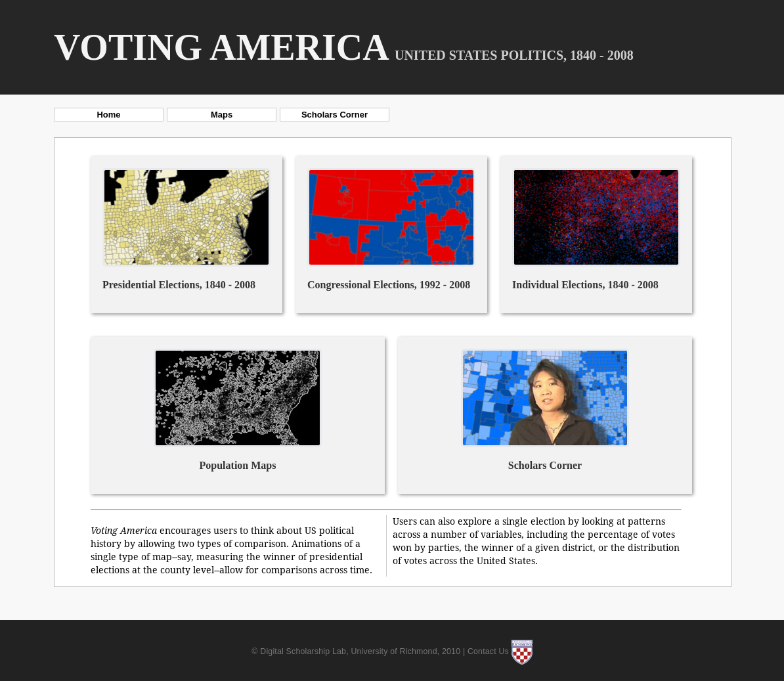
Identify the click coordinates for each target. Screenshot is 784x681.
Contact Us (488, 651)
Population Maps (238, 465)
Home (108, 115)
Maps (222, 115)
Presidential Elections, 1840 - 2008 (179, 285)
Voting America (222, 47)
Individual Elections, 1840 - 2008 (585, 285)
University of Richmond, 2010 (405, 651)
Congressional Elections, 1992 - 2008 (389, 285)
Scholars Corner (335, 115)
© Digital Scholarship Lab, (301, 651)
